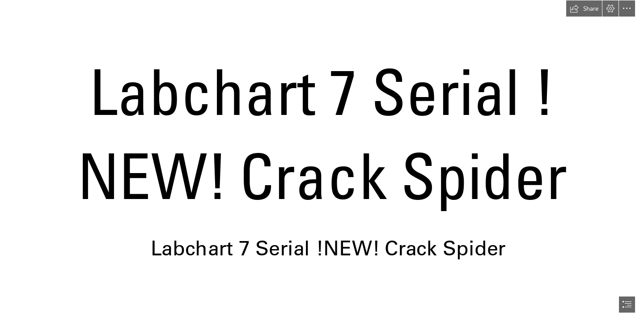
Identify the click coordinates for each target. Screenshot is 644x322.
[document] (322, 161)
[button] (584, 8)
